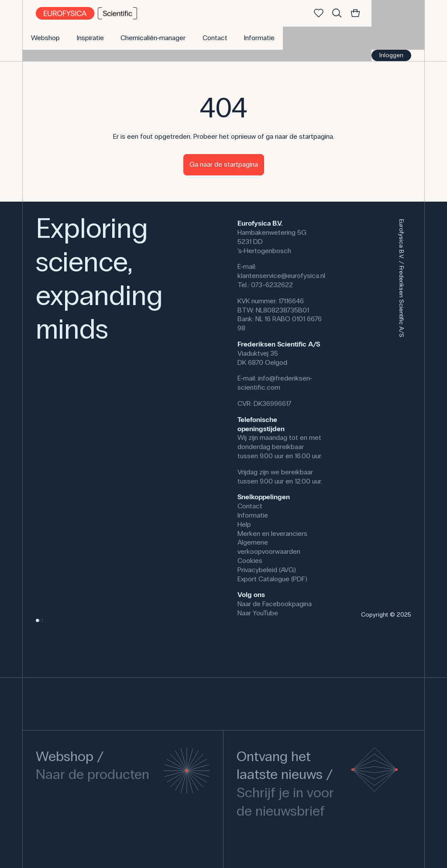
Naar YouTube (258, 613)
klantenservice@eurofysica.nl (281, 276)
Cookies (250, 561)
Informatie (253, 515)
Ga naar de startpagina (224, 164)
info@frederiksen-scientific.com (275, 383)
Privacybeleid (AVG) (267, 570)
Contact (250, 506)
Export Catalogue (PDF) (272, 579)
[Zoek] (337, 14)
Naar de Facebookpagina (275, 604)
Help (244, 524)
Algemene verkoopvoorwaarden (269, 547)
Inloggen (391, 55)
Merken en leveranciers (272, 533)
